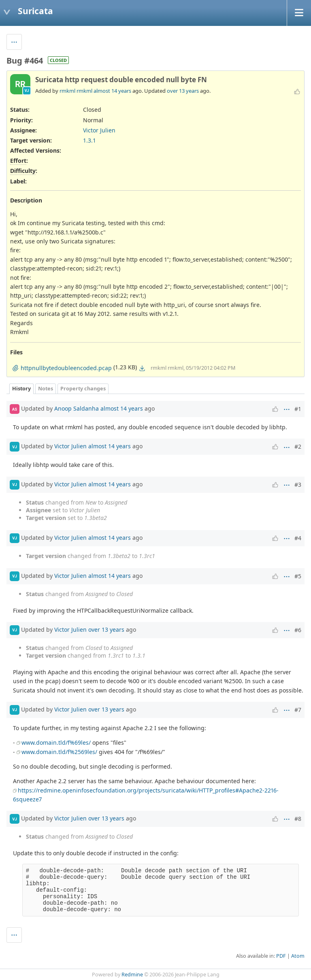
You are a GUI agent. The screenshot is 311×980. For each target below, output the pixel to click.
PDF (281, 956)
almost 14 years (112, 91)
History (21, 389)
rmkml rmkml (76, 91)
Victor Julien (99, 130)
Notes (46, 389)
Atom (298, 956)
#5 (298, 576)
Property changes (83, 389)
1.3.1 (89, 140)
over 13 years (183, 91)
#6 (298, 630)
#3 (298, 485)
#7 (298, 710)
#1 (298, 409)
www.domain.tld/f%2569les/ (59, 752)
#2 (298, 446)
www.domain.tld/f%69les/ (56, 742)
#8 (298, 819)
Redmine (132, 975)
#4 (298, 538)
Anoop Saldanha (77, 408)
